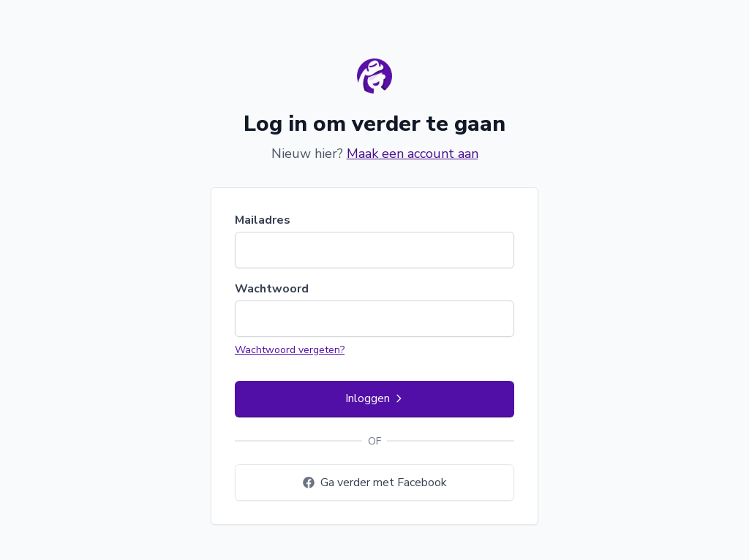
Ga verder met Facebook (375, 483)
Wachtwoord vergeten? (290, 350)
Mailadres (263, 220)
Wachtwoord (272, 289)
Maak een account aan (413, 154)
